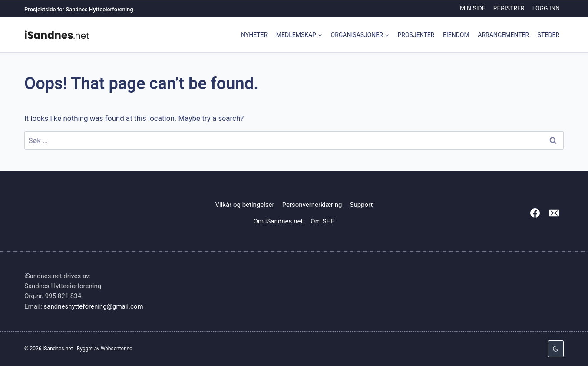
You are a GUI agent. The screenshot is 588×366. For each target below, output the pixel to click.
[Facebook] (535, 213)
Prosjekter (416, 35)
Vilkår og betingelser (245, 205)
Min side (473, 8)
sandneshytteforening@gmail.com (94, 306)
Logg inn (546, 8)
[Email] (554, 213)
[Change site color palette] (556, 349)
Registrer (509, 8)
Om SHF (322, 221)
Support (362, 205)
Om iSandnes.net (278, 221)
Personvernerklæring (312, 205)
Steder (548, 35)
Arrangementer (503, 35)
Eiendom (456, 35)
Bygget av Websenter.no (105, 349)
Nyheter (254, 35)
